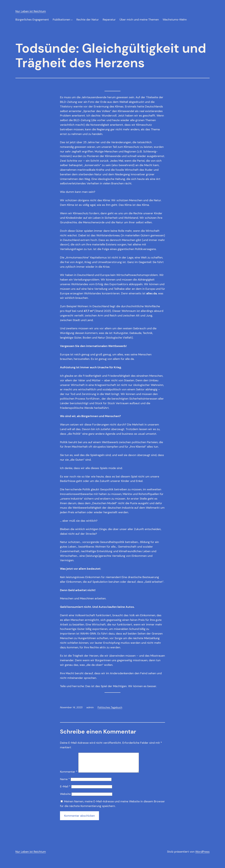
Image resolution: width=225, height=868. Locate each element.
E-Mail (65, 790)
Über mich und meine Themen (139, 20)
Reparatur (109, 20)
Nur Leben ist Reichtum (31, 11)
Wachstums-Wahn (175, 20)
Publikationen (61, 20)
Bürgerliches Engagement (32, 20)
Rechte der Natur (88, 20)
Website (65, 798)
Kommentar (69, 775)
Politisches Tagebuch (110, 707)
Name (65, 783)
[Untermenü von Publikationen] (72, 20)
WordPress (202, 855)
